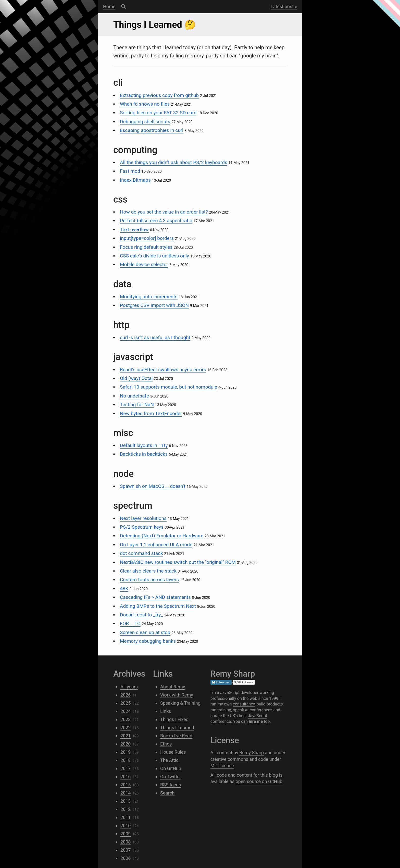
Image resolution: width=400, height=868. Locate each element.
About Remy (173, 687)
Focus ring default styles (146, 247)
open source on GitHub (259, 781)
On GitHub (171, 768)
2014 (126, 793)
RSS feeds (171, 785)
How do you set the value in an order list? (164, 212)
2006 (126, 858)
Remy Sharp (252, 753)
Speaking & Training (180, 703)
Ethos (166, 744)
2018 (126, 760)
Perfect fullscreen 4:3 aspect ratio (156, 221)
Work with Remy (177, 695)
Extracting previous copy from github (159, 95)
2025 (126, 703)
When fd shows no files (145, 104)
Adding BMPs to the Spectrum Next (158, 606)
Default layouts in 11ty (144, 445)
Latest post (282, 7)
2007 (126, 850)
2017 (126, 768)
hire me (256, 721)
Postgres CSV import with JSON (154, 305)
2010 (126, 826)
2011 (126, 817)
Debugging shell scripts (145, 122)
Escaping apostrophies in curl (152, 130)
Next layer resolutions (143, 518)
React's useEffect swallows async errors (163, 370)
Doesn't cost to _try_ (141, 615)
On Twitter (171, 777)
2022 (126, 728)
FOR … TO (130, 623)
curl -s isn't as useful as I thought (155, 337)
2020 (126, 744)
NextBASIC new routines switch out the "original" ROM (178, 562)
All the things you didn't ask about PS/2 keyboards (174, 162)
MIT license (222, 766)
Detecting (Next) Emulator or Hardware (162, 536)
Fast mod (130, 171)
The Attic (169, 760)
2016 (126, 777)
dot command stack (141, 553)
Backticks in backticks (144, 454)
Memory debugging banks (148, 641)
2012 (126, 809)
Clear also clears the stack (148, 571)
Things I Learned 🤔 (155, 25)
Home (109, 7)
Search (124, 7)
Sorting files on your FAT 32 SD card (158, 113)
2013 (126, 801)
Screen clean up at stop (145, 632)
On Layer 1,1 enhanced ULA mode (156, 545)
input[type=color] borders (147, 238)
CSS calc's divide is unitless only (154, 256)
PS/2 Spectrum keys (142, 527)
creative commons (229, 759)
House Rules (173, 752)
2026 (126, 695)
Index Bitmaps (135, 180)
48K (124, 588)
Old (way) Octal (136, 378)
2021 (126, 736)
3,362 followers (244, 682)
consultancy (244, 704)
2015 (126, 785)
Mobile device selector (144, 264)
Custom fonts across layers (149, 580)
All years (129, 687)
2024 (126, 711)
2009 (126, 834)
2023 (126, 719)
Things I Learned (177, 728)
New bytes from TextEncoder (151, 413)
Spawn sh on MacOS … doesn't (153, 486)
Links (166, 711)
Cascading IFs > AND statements (155, 597)
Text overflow (134, 230)
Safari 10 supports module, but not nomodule (168, 387)
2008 (126, 842)
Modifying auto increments (149, 297)
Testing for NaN (137, 405)
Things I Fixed (174, 719)
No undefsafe (134, 396)
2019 (126, 752)
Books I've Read (176, 736)
